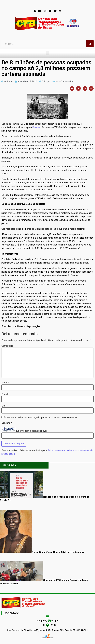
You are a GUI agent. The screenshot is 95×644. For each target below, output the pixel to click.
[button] (47, 53)
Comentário (7, 346)
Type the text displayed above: (31, 431)
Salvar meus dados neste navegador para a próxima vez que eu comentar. (41, 418)
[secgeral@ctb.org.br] (47, 616)
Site (3, 406)
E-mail (5, 394)
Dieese (36, 127)
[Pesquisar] (90, 44)
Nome (5, 383)
